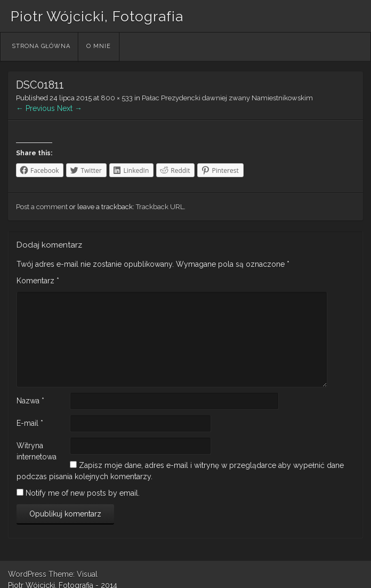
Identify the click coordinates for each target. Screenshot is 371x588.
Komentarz (38, 281)
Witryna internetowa (37, 451)
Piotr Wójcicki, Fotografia (97, 17)
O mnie (99, 46)
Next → (70, 108)
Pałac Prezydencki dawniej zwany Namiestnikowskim (227, 98)
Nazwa (30, 401)
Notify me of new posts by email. (83, 493)
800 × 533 (117, 98)
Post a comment (42, 207)
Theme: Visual (73, 574)
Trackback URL (160, 207)
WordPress (27, 574)
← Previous (35, 108)
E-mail (30, 423)
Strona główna (41, 46)
